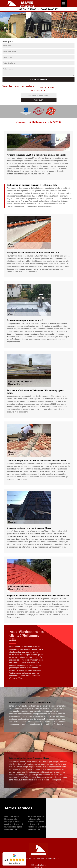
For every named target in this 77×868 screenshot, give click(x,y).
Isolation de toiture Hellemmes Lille (11, 818)
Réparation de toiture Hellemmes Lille (36, 818)
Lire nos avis (14, 863)
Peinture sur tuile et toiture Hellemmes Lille (38, 828)
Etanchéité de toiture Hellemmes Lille (36, 823)
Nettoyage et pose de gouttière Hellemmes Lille (14, 823)
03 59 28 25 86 (28, 9)
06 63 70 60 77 (49, 9)
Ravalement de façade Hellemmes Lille (13, 828)
